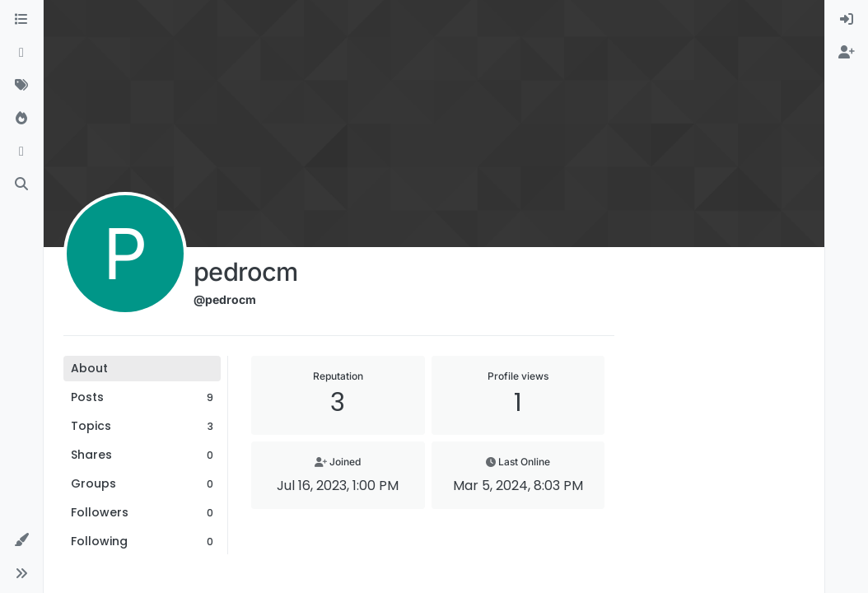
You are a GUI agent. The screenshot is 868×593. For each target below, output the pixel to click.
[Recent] (21, 53)
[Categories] (21, 20)
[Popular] (21, 119)
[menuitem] (847, 20)
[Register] (847, 53)
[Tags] (21, 86)
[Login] (847, 20)
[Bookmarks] (21, 152)
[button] (21, 540)
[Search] (21, 184)
